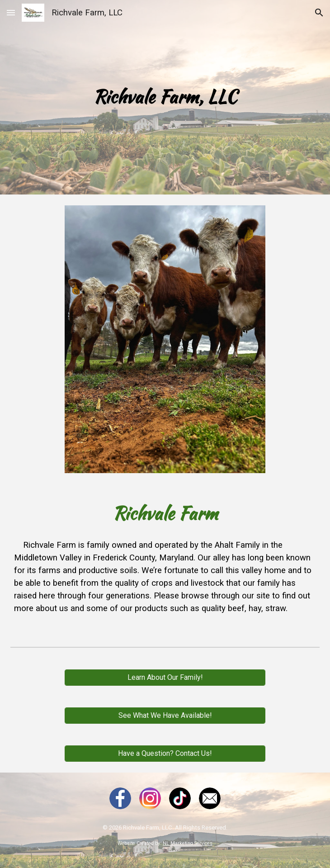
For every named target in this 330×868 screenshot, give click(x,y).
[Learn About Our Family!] (165, 677)
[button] (11, 12)
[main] (165, 97)
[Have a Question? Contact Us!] (165, 753)
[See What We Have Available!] (165, 715)
